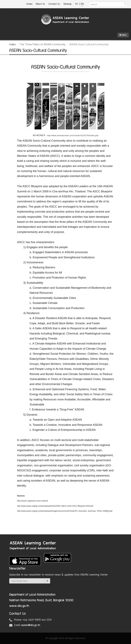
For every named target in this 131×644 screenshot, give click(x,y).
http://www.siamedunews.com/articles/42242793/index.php (73, 135)
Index (12, 44)
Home (29, 4)
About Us (40, 4)
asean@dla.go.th (31, 625)
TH (77, 4)
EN (82, 4)
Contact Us (54, 4)
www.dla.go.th (19, 606)
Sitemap (67, 4)
